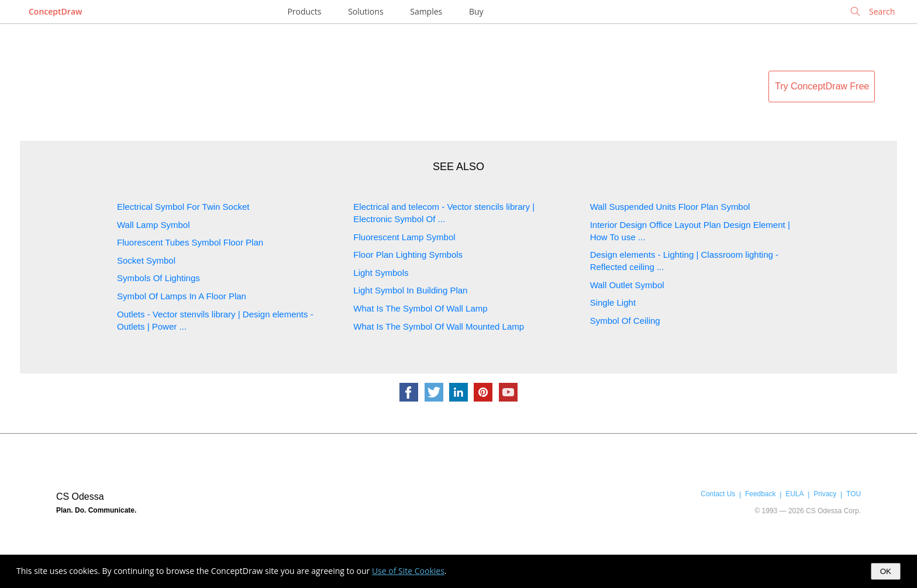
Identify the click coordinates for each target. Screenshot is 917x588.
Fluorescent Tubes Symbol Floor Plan (190, 242)
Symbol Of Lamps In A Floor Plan (182, 296)
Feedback (760, 494)
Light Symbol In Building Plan (410, 290)
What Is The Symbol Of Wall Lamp (420, 308)
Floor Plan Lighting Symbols (408, 255)
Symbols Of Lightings (158, 278)
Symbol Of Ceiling (625, 321)
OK (886, 571)
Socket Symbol (146, 260)
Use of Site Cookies (408, 571)
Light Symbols (381, 273)
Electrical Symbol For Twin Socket (183, 207)
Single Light (613, 302)
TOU (854, 494)
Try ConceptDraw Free (822, 86)
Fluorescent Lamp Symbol (404, 237)
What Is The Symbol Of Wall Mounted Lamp (439, 326)
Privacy (825, 494)
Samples (426, 11)
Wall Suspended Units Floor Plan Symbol (670, 207)
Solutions (366, 11)
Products (304, 11)
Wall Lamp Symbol (153, 225)
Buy (476, 11)
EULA (794, 494)
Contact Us (718, 494)
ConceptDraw (55, 11)
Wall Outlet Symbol (627, 285)
